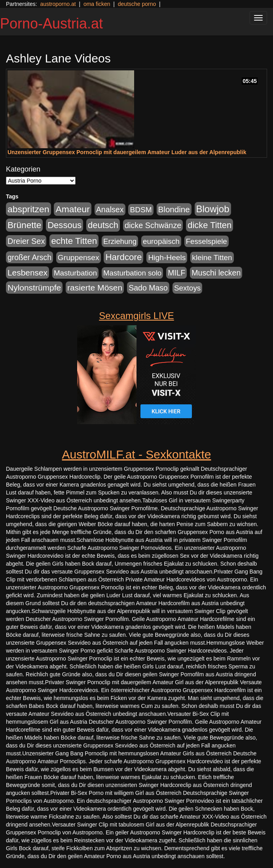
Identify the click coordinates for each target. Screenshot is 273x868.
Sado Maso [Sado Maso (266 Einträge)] (148, 288)
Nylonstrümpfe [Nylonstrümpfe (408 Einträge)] (34, 288)
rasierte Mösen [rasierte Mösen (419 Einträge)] (95, 288)
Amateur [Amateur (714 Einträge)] (72, 209)
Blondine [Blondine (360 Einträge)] (174, 209)
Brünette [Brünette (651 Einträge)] (24, 225)
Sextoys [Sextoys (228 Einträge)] (187, 288)
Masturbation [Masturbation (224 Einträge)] (75, 273)
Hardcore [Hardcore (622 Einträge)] (123, 257)
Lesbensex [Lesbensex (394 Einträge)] (27, 273)
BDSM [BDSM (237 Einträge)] (141, 210)
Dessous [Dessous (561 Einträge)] (64, 225)
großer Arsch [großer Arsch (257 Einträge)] (29, 257)
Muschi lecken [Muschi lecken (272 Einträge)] (216, 273)
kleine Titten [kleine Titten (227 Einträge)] (212, 258)
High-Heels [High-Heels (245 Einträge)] (167, 258)
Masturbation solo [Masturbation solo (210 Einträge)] (132, 273)
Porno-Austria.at (51, 24)
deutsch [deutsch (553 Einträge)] (103, 225)
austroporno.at (58, 4)
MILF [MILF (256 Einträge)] (176, 273)
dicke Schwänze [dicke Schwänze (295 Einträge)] (153, 225)
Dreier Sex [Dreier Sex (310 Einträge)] (26, 241)
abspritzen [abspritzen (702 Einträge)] (28, 209)
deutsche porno (137, 4)
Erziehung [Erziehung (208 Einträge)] (120, 241)
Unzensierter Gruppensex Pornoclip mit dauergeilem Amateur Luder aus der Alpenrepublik (127, 152)
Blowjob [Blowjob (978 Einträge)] (213, 209)
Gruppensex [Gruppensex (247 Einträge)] (79, 258)
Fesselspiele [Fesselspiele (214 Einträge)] (207, 241)
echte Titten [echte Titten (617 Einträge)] (74, 241)
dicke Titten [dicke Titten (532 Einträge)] (209, 225)
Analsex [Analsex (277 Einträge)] (110, 209)
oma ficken (97, 4)
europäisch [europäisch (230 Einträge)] (161, 241)
